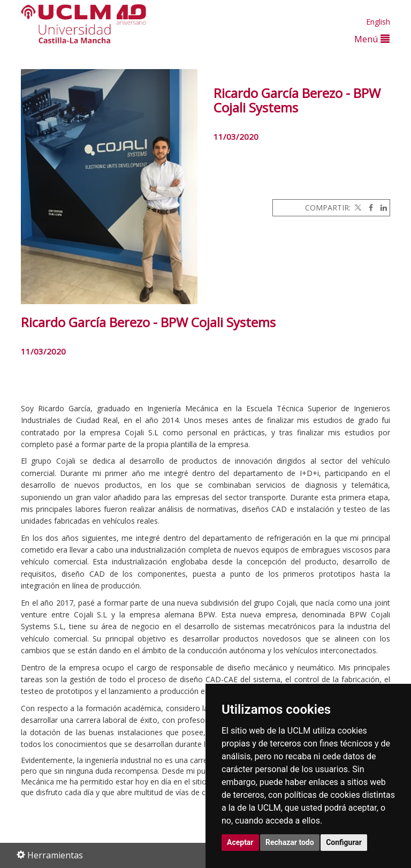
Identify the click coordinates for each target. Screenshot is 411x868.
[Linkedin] (381, 207)
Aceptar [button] (240, 842)
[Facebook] (368, 207)
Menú (372, 39)
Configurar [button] (344, 842)
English (378, 22)
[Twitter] (357, 207)
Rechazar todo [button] (290, 842)
